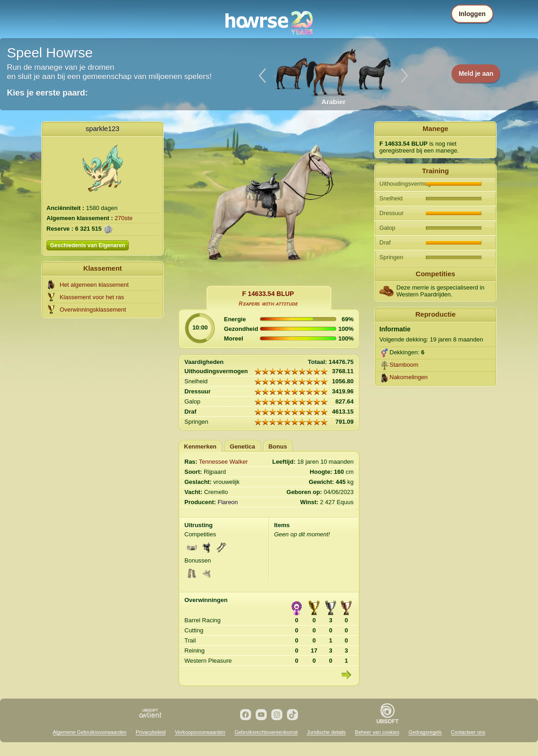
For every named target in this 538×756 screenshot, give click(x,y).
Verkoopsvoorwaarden (200, 732)
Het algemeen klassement (94, 285)
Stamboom (404, 365)
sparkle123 (102, 128)
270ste (123, 218)
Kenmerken (200, 446)
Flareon (228, 502)
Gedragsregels (425, 732)
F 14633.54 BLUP (268, 294)
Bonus (278, 446)
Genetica (243, 446)
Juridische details (326, 732)
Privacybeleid (151, 732)
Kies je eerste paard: (47, 93)
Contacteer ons (468, 732)
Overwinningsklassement (93, 310)
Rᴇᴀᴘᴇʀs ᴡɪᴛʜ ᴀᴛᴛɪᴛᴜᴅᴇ (268, 304)
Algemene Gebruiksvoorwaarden (90, 732)
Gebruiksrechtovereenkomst (266, 732)
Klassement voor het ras (92, 297)
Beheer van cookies (377, 732)
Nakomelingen (409, 377)
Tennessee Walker (223, 462)
